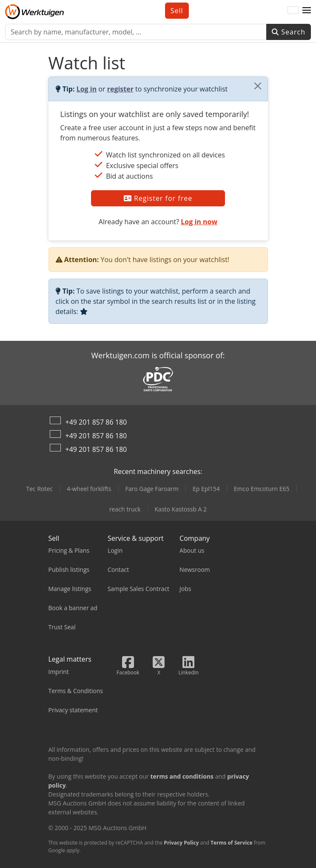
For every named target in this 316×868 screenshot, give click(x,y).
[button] (307, 11)
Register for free (158, 198)
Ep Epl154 (206, 489)
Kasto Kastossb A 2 (181, 509)
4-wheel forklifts (89, 489)
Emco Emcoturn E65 (262, 489)
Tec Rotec (39, 489)
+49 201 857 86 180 (96, 422)
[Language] (293, 11)
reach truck (125, 509)
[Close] (258, 86)
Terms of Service (231, 843)
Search (289, 32)
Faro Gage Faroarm (152, 489)
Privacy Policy (181, 843)
